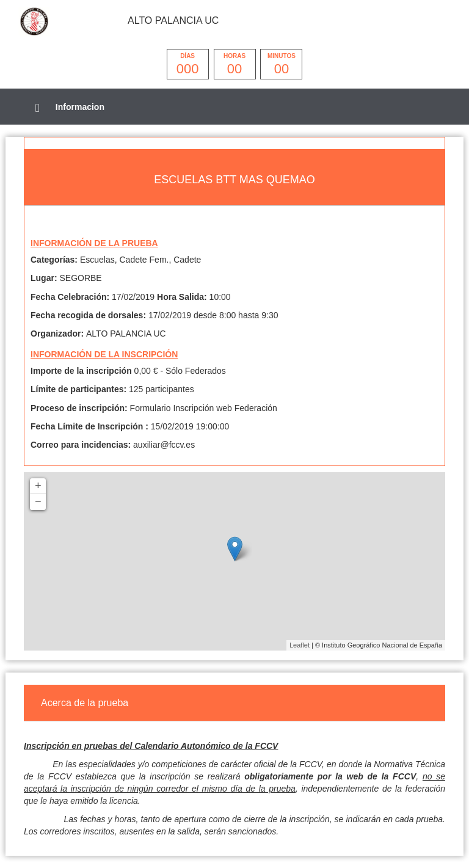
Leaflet (300, 645)
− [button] (38, 502)
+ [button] (38, 486)
